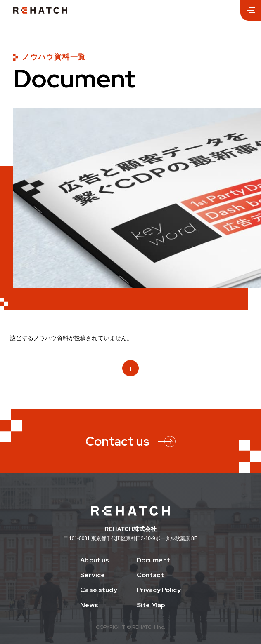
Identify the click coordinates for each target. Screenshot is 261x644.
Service (93, 575)
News (89, 605)
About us (95, 560)
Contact (150, 575)
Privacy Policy (159, 590)
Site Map (151, 605)
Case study (98, 590)
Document (153, 560)
